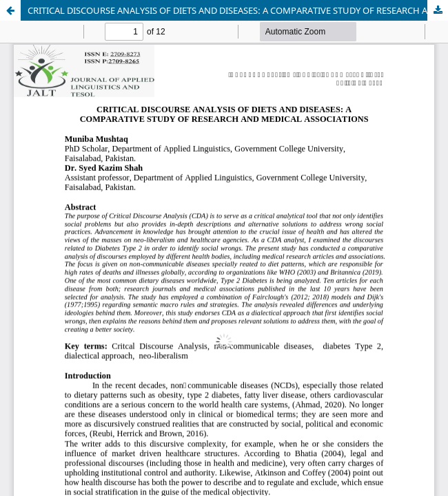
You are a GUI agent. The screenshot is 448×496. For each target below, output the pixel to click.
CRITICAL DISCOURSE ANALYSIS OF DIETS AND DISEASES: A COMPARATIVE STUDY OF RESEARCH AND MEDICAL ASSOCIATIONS (238, 10)
